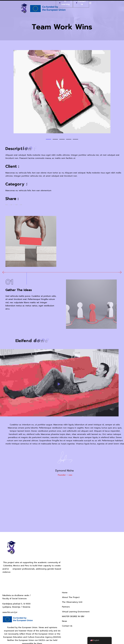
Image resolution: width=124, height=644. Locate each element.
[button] (47, 139)
